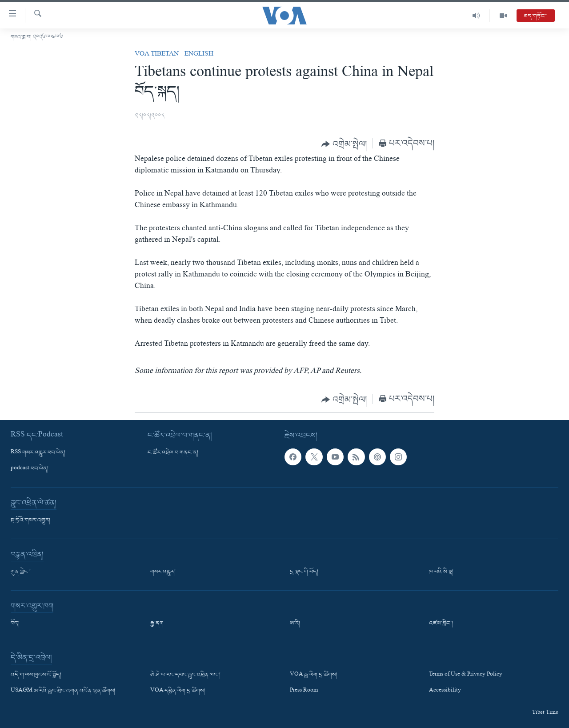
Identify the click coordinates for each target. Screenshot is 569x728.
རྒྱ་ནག (157, 624)
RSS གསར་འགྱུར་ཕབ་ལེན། (38, 453)
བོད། (15, 624)
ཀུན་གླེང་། (21, 572)
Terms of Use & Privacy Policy (466, 675)
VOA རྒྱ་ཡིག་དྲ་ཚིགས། (313, 675)
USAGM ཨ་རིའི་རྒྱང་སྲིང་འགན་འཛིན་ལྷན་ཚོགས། (63, 692)
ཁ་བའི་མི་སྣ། (441, 572)
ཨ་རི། (295, 624)
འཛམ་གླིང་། (441, 624)
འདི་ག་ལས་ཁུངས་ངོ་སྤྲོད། (36, 675)
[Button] (344, 144)
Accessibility (445, 692)
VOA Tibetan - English (174, 55)
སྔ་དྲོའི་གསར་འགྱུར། (30, 520)
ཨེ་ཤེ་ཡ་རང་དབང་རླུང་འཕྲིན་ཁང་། (185, 675)
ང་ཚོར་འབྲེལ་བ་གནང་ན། (173, 453)
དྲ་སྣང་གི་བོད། (304, 572)
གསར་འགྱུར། (163, 572)
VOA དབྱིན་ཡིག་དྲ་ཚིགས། (178, 692)
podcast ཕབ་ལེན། (30, 469)
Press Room (304, 692)
